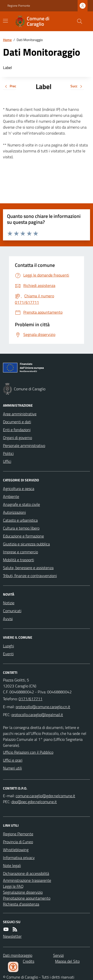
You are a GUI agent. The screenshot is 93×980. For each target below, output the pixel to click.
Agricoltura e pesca (19, 489)
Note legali (12, 865)
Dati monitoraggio (18, 955)
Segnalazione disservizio (23, 892)
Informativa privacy (19, 858)
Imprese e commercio (20, 552)
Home (7, 40)
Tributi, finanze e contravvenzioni (30, 576)
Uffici (7, 461)
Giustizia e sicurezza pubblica (26, 544)
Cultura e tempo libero (21, 528)
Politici (8, 453)
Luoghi (8, 646)
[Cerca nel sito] (78, 21)
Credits (29, 961)
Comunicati (12, 611)
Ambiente (11, 496)
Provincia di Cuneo (18, 842)
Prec (10, 86)
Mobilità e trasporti (18, 560)
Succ (77, 86)
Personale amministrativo (24, 445)
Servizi (58, 955)
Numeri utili (12, 768)
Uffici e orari (13, 760)
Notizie (9, 603)
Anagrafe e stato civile (21, 504)
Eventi (8, 654)
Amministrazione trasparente (27, 880)
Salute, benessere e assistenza (28, 568)
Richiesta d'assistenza (21, 904)
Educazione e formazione (23, 536)
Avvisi (8, 619)
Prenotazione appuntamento (27, 898)
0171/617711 (31, 699)
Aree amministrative (20, 414)
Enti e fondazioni (17, 430)
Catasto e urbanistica (20, 520)
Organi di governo (17, 438)
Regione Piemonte (19, 6)
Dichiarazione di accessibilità (26, 873)
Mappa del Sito (67, 961)
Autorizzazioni (14, 512)
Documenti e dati (17, 422)
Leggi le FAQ (13, 886)
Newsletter (12, 936)
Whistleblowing (16, 850)
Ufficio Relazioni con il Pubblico (28, 752)
